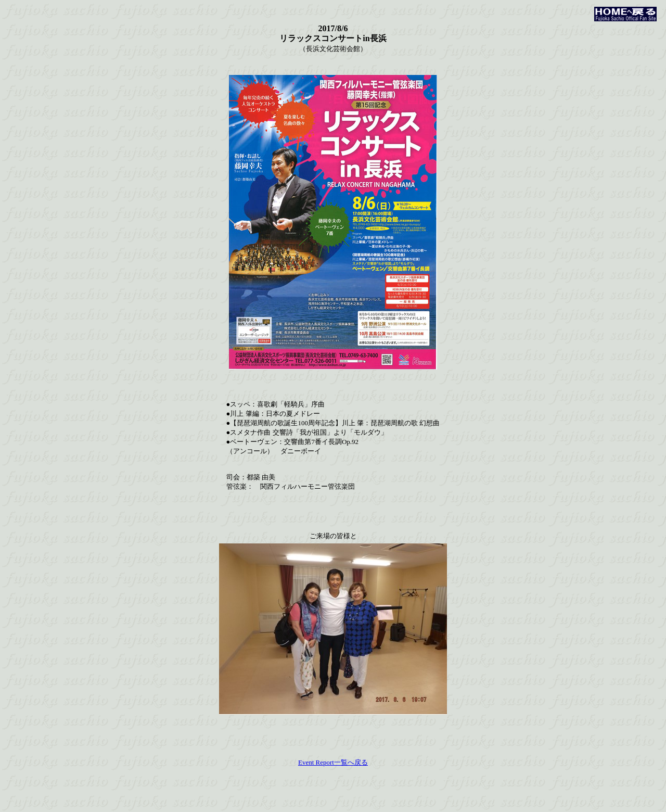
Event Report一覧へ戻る (333, 762)
